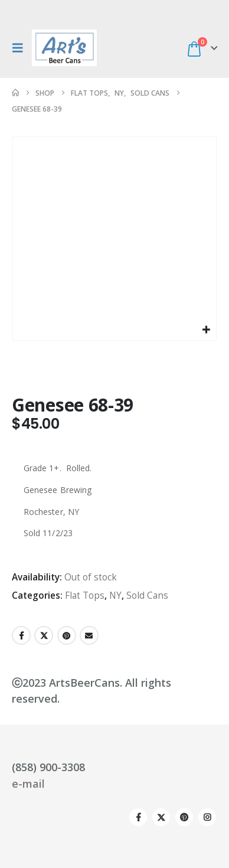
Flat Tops (85, 595)
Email (89, 635)
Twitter (44, 635)
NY (115, 595)
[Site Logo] (64, 48)
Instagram (207, 817)
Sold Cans (147, 595)
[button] (21, 48)
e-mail (28, 784)
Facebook (21, 635)
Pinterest (67, 635)
